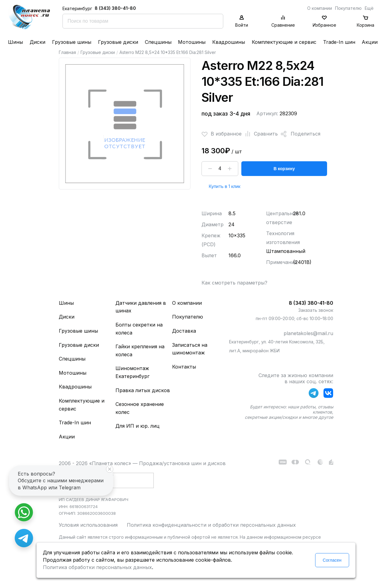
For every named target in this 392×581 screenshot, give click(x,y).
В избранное (222, 134)
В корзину (284, 169)
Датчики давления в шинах (141, 307)
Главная (67, 52)
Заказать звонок (316, 310)
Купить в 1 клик (225, 186)
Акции (370, 42)
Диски (38, 42)
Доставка (184, 331)
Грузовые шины (72, 42)
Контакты (184, 367)
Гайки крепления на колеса (140, 350)
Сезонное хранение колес (140, 408)
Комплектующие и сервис (284, 42)
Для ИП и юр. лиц (138, 426)
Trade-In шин (339, 42)
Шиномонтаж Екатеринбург (132, 372)
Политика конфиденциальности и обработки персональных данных (211, 525)
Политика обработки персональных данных (97, 567)
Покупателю (348, 8)
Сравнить (260, 134)
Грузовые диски (118, 42)
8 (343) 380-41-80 (115, 8)
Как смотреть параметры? (234, 283)
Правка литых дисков (143, 390)
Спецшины (158, 42)
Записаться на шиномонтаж (190, 349)
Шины (15, 42)
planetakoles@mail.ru (308, 333)
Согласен (332, 560)
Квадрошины (229, 42)
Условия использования (88, 525)
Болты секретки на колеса (139, 329)
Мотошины (192, 42)
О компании (320, 8)
